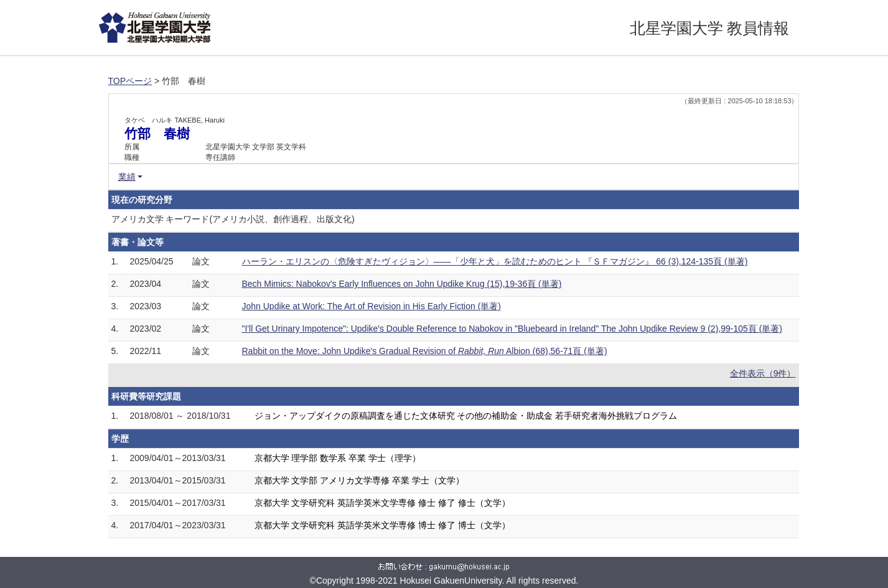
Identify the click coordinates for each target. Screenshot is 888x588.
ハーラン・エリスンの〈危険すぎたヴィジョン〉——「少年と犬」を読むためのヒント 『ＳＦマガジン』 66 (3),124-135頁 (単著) (495, 261)
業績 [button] (127, 177)
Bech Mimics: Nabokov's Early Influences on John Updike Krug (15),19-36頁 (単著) (402, 284)
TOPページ (130, 81)
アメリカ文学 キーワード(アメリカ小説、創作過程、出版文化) (233, 219)
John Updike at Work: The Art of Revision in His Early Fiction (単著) (372, 306)
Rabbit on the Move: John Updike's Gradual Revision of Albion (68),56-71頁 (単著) (425, 351)
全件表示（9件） (763, 373)
